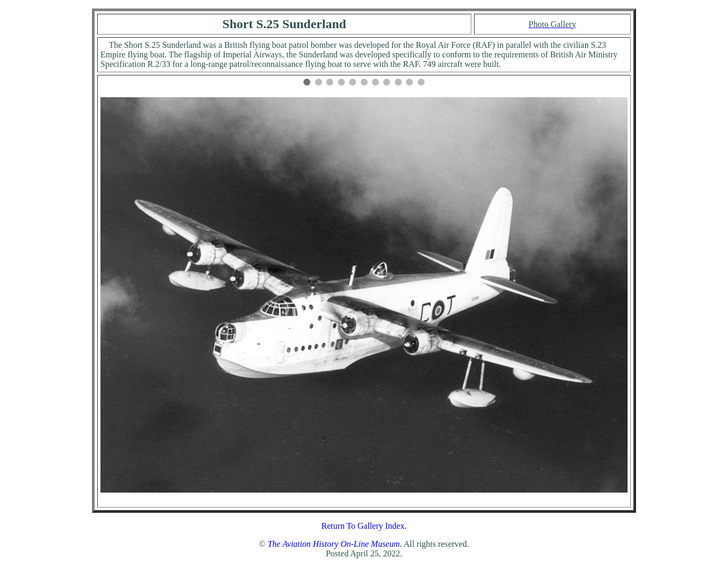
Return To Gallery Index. (364, 526)
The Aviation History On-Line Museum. (334, 544)
